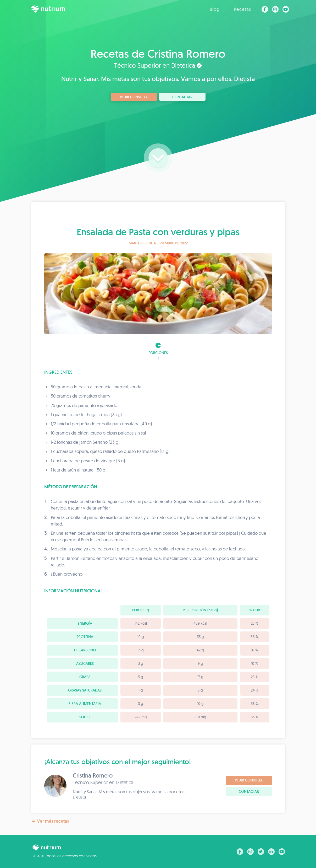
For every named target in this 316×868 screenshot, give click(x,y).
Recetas (242, 9)
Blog (215, 9)
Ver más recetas (50, 821)
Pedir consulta (134, 97)
